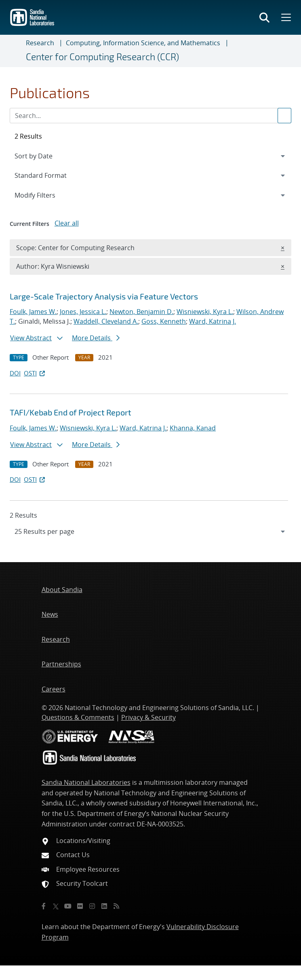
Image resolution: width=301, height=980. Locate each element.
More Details (96, 338)
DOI (15, 373)
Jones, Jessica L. (83, 312)
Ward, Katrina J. (213, 321)
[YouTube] (68, 906)
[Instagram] (92, 906)
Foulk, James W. (33, 312)
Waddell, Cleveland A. (106, 321)
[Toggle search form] (264, 17)
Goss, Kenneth (164, 321)
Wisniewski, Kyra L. (205, 312)
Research (40, 43)
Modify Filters (46, 195)
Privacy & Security (148, 717)
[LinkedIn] (104, 906)
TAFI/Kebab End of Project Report (71, 412)
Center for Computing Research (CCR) (102, 57)
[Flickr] (80, 906)
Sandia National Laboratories (86, 782)
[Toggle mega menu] (285, 17)
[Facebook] (44, 906)
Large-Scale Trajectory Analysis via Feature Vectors (104, 296)
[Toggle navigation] (16, 51)
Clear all (67, 223)
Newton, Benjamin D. (141, 312)
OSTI (35, 373)
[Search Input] (150, 116)
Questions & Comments (78, 717)
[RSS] (116, 906)
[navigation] (150, 531)
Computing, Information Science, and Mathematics (143, 43)
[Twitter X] (56, 906)
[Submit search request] (284, 116)
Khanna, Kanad (193, 428)
